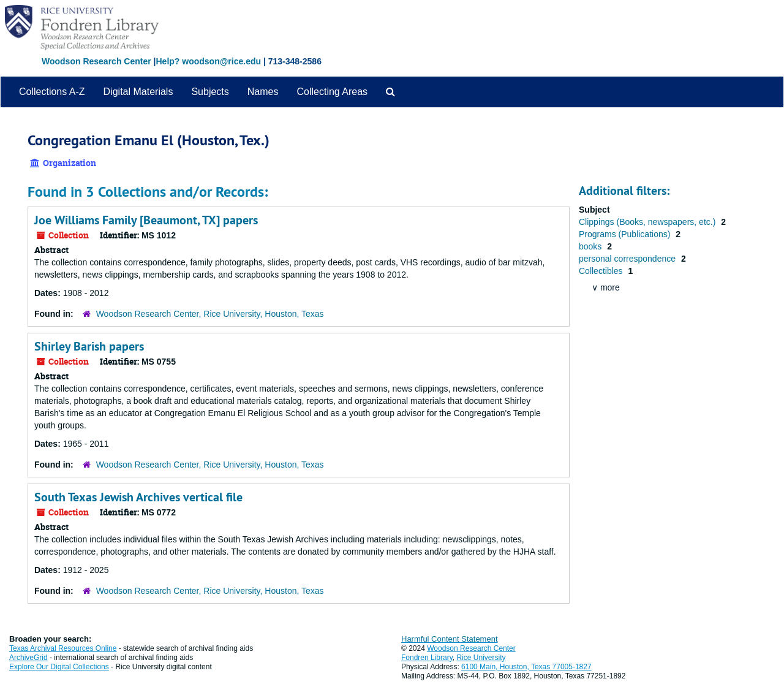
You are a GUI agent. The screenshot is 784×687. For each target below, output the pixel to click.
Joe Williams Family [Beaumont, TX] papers (146, 220)
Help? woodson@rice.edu (208, 61)
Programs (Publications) (626, 234)
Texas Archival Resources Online (63, 648)
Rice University (481, 658)
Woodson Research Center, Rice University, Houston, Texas (210, 314)
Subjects (210, 92)
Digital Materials (138, 92)
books (591, 246)
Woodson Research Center (96, 61)
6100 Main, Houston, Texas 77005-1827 (526, 667)
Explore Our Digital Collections (59, 667)
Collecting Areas (332, 92)
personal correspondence (628, 259)
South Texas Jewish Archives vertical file (138, 497)
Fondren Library (427, 658)
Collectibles (602, 271)
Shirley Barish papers (89, 346)
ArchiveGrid (28, 658)
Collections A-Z (52, 92)
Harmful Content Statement (450, 639)
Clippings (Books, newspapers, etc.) (648, 222)
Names (263, 92)
